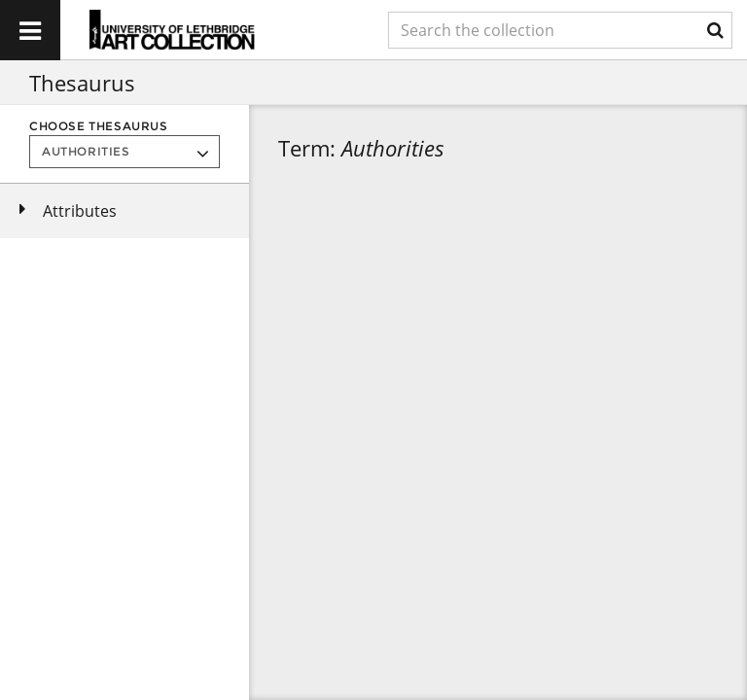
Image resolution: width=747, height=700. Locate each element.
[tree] (124, 211)
